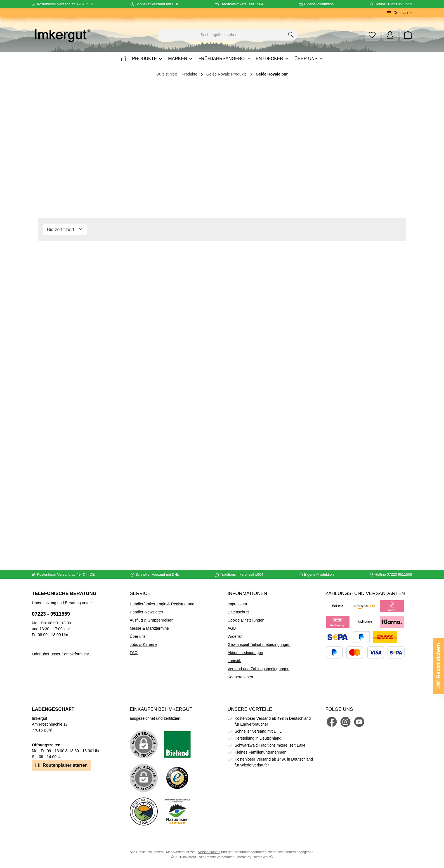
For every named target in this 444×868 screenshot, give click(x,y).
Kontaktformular (75, 654)
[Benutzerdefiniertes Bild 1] (177, 744)
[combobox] (221, 35)
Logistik (234, 661)
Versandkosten (209, 852)
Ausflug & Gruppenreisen (152, 620)
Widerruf (235, 636)
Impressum (237, 604)
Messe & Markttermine (149, 628)
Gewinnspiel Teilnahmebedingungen (259, 644)
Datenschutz (238, 612)
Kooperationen (240, 677)
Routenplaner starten (62, 765)
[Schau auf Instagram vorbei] (345, 722)
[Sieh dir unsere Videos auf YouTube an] (359, 722)
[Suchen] (291, 35)
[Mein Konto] (390, 35)
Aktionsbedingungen (245, 653)
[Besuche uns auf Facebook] (332, 722)
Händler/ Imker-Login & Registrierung (162, 604)
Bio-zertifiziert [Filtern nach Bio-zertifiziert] (65, 229)
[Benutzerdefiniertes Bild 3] (177, 778)
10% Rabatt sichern (438, 666)
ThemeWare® (262, 857)
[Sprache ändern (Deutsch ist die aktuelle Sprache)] (399, 13)
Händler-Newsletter (147, 612)
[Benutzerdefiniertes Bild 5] (177, 811)
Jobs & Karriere (143, 644)
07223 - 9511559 (51, 614)
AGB (232, 628)
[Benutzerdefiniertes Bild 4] (144, 811)
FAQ (134, 653)
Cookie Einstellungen (246, 620)
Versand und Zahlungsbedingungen (258, 669)
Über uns (138, 636)
